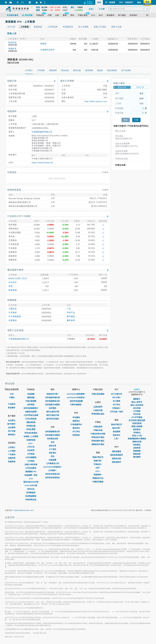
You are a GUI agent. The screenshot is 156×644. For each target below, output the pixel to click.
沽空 (53, 442)
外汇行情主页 (117, 394)
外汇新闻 (117, 401)
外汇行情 (117, 397)
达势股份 (13, 320)
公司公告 (31, 447)
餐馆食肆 (71, 320)
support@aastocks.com (24, 510)
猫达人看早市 (137, 402)
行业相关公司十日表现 (19, 216)
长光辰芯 (13, 282)
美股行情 (98, 461)
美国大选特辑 (137, 426)
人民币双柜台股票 (31, 415)
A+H (31, 479)
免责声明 (12, 458)
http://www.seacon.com (96, 101)
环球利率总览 (31, 500)
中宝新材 (13, 313)
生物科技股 (31, 440)
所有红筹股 (31, 429)
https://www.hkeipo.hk (42, 163)
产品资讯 (12, 404)
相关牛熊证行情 (53, 415)
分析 (98, 468)
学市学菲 (137, 414)
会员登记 (12, 420)
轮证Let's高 (137, 436)
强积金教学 (116, 462)
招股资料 (12, 111)
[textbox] (129, 9)
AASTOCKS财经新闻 (76, 394)
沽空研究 (31, 450)
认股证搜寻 (98, 407)
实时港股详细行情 (53, 397)
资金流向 (53, 453)
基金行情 (117, 428)
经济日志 (31, 489)
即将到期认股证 (98, 414)
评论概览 (76, 417)
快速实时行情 (53, 394)
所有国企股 (31, 426)
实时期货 (31, 405)
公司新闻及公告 (53, 463)
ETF (31, 443)
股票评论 (76, 421)
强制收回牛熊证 (98, 444)
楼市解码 (137, 457)
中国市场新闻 (76, 405)
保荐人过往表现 (15, 330)
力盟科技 (13, 309)
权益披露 (53, 460)
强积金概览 (116, 451)
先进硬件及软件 (48, 50)
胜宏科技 (12, 43)
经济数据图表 (31, 496)
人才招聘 (12, 451)
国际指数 (31, 397)
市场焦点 (137, 432)
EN (22, 2)
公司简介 (12, 447)
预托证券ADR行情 (31, 482)
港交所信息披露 (76, 401)
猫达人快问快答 (137, 405)
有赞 (11, 286)
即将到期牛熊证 (98, 441)
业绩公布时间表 (31, 464)
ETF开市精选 (137, 417)
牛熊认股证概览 (98, 394)
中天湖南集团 (15, 316)
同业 (53, 456)
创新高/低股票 (31, 412)
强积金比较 (116, 458)
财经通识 (137, 445)
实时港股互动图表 (53, 405)
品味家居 (137, 448)
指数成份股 (31, 422)
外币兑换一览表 (116, 412)
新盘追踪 (137, 454)
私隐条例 (12, 462)
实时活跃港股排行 (31, 408)
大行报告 (31, 461)
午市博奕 (137, 411)
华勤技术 (12, 49)
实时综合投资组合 (53, 478)
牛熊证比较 (98, 430)
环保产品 (71, 313)
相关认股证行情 (53, 412)
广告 (69, 309)
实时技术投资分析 (53, 474)
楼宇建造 (71, 316)
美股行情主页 (98, 457)
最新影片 (137, 399)
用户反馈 (12, 431)
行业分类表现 (31, 419)
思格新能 (13, 290)
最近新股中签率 (15, 270)
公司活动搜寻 (31, 468)
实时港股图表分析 (53, 401)
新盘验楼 (137, 451)
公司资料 (53, 470)
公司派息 (31, 454)
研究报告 (76, 435)
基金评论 (76, 428)
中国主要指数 (31, 401)
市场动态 (98, 464)
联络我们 (12, 435)
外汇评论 (76, 432)
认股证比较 (98, 410)
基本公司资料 (67, 81)
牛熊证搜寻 (98, 427)
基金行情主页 (117, 424)
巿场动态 (117, 408)
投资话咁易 (137, 423)
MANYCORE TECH (18, 279)
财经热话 (137, 429)
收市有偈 (137, 408)
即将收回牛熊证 (98, 437)
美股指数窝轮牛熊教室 (137, 439)
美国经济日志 (98, 478)
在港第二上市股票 (31, 436)
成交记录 (53, 446)
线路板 (43, 44)
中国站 (12, 397)
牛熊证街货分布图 (98, 434)
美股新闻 (98, 475)
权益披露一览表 (31, 475)
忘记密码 (12, 427)
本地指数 (31, 394)
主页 (12, 394)
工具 (117, 439)
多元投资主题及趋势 (137, 420)
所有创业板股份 (31, 433)
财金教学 (12, 408)
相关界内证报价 (53, 419)
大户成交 (53, 449)
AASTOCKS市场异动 (53, 467)
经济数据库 (31, 493)
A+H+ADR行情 (31, 485)
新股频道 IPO (31, 472)
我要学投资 (137, 442)
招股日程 (12, 81)
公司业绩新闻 (31, 457)
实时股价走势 (53, 439)
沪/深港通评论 (76, 424)
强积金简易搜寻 (116, 455)
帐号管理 (12, 424)
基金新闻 (117, 432)
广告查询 (12, 454)
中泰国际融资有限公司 (42, 132)
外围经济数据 (98, 482)
